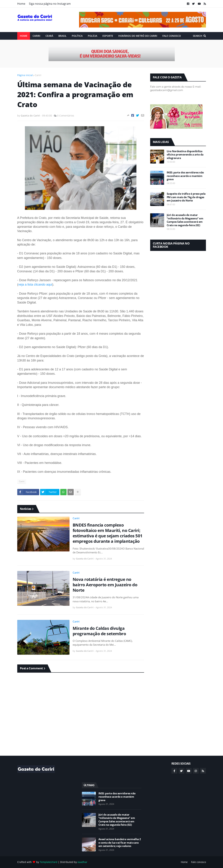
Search (198, 36)
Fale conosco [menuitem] (172, 36)
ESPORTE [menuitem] (108, 36)
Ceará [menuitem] (49, 36)
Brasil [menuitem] (62, 36)
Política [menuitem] (77, 36)
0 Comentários (66, 116)
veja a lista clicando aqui (35, 285)
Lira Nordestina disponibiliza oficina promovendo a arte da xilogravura (185, 155)
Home (21, 4)
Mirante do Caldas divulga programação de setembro (99, 631)
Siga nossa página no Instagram (50, 4)
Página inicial (25, 75)
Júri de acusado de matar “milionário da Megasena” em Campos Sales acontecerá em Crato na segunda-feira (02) (185, 220)
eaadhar (82, 862)
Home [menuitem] (24, 36)
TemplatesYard (49, 862)
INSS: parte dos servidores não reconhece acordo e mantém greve (185, 176)
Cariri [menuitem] (36, 36)
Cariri (38, 75)
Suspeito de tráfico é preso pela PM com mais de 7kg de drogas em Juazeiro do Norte (186, 197)
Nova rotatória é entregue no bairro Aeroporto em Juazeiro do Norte (105, 585)
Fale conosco (199, 862)
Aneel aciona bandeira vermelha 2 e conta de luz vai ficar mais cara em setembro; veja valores (120, 843)
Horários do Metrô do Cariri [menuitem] (138, 36)
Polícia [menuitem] (93, 36)
